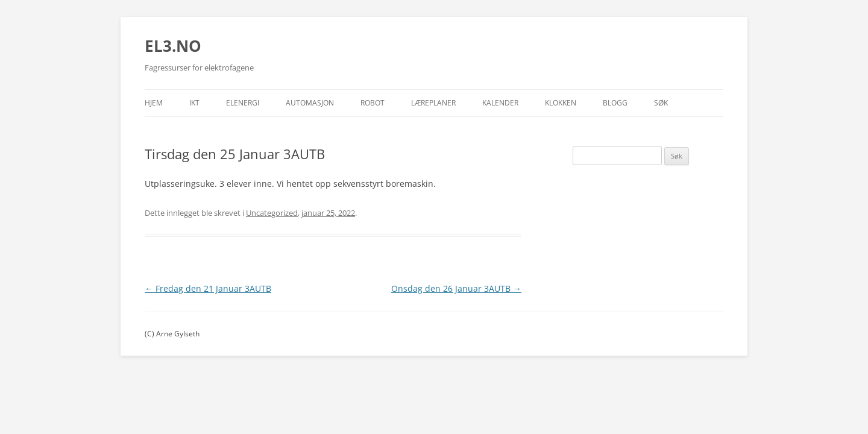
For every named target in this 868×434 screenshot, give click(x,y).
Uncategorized (272, 213)
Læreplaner (433, 103)
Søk (661, 103)
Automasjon (310, 103)
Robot (373, 103)
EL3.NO (173, 46)
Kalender (500, 103)
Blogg (615, 103)
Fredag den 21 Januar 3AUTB (208, 288)
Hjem (154, 103)
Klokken (561, 103)
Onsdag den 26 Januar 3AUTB (456, 288)
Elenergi (243, 103)
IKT (194, 103)
